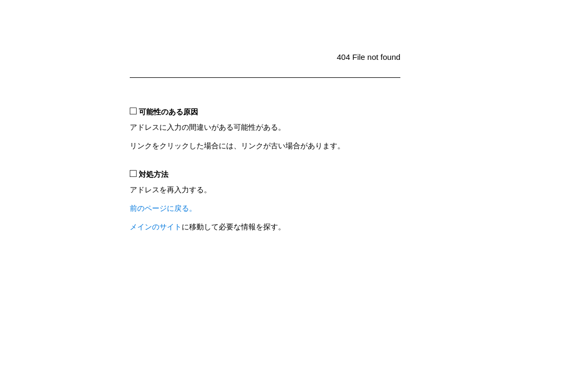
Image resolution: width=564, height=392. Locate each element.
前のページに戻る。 (163, 208)
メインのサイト (156, 227)
